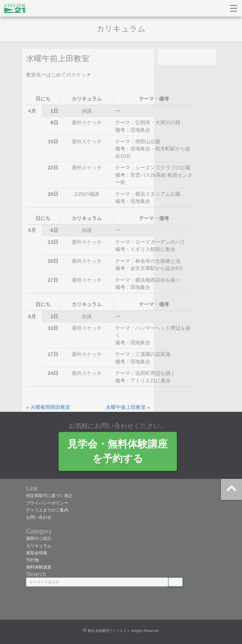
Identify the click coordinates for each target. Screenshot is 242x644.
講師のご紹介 (39, 539)
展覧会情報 (37, 553)
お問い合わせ (39, 517)
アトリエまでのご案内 (47, 510)
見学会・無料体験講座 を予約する (121, 451)
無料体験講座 (39, 567)
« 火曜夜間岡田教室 (48, 407)
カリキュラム (39, 546)
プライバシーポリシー (47, 503)
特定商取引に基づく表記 (49, 496)
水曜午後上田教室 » (128, 407)
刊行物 (32, 560)
